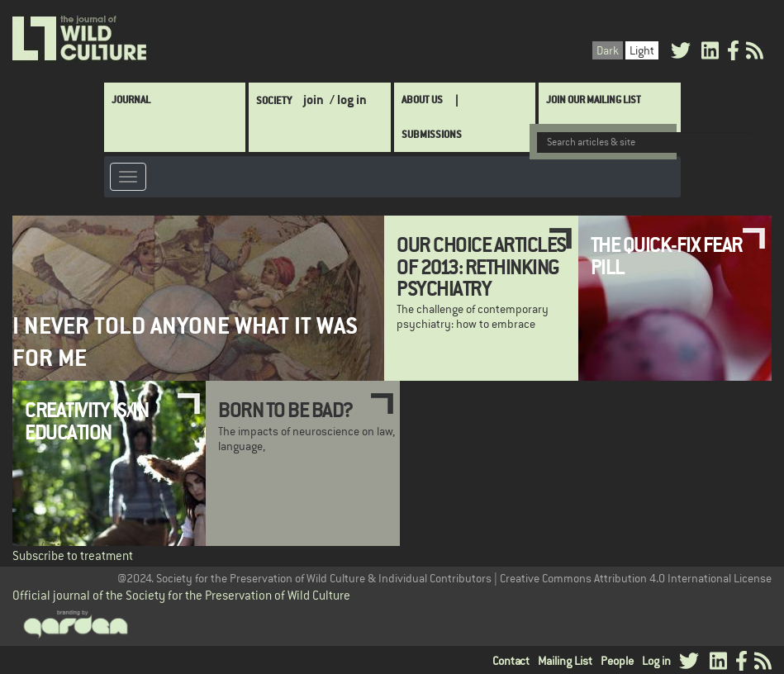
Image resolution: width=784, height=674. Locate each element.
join (314, 100)
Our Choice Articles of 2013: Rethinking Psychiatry (481, 266)
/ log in (348, 100)
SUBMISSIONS (432, 134)
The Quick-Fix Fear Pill (667, 255)
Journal (131, 100)
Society (274, 100)
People (617, 661)
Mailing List (565, 661)
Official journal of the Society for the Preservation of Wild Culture (181, 595)
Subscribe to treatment (73, 555)
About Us (422, 100)
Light (642, 50)
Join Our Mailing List (594, 100)
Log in (656, 661)
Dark (608, 50)
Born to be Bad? (285, 410)
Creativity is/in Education (86, 420)
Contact (511, 661)
